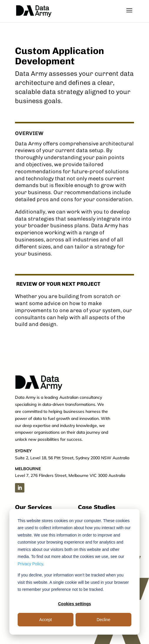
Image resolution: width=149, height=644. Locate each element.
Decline (104, 620)
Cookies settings (74, 604)
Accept (46, 620)
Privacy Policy (30, 564)
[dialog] (74, 572)
